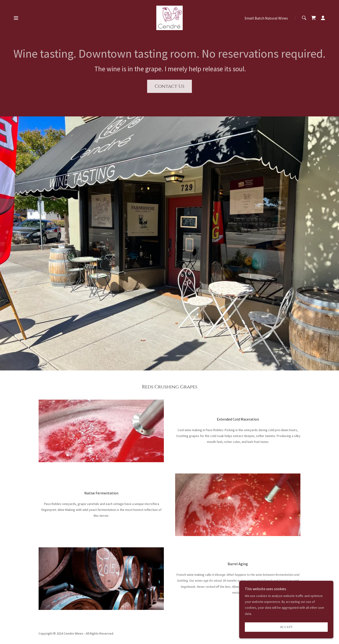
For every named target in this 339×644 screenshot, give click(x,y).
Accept (286, 627)
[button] (16, 18)
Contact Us (169, 86)
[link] (170, 17)
